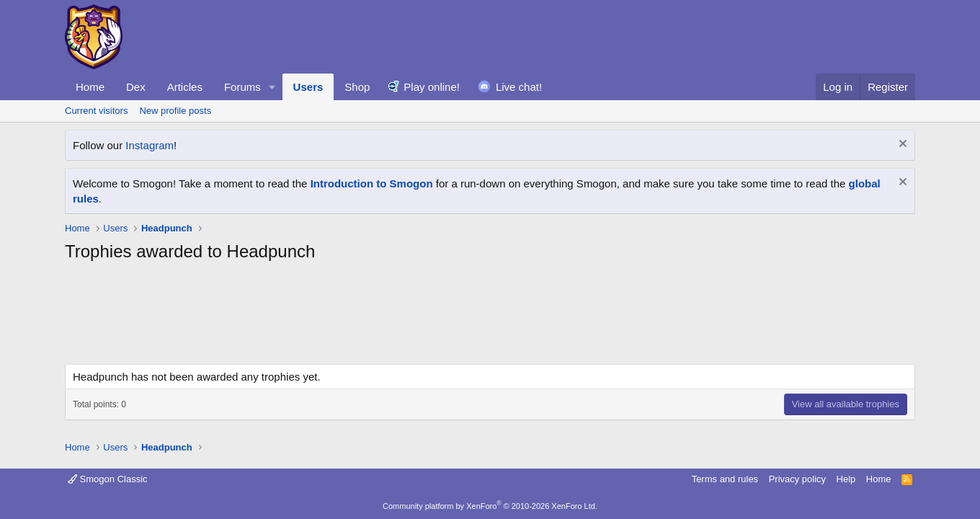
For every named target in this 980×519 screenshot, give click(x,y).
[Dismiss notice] (901, 145)
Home (90, 87)
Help (846, 479)
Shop (357, 87)
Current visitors (96, 111)
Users (308, 87)
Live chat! (519, 87)
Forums (242, 87)
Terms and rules (725, 479)
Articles (185, 87)
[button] (272, 87)
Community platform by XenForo (490, 506)
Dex (136, 87)
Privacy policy (797, 479)
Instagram (150, 145)
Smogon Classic (108, 479)
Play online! (432, 87)
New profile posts (175, 111)
